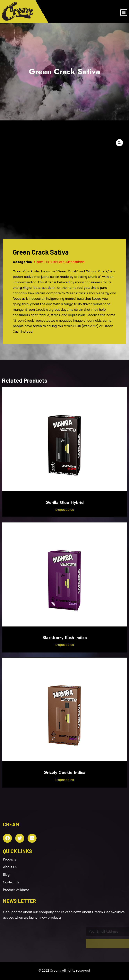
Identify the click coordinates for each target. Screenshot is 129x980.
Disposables (75, 262)
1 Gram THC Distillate (48, 262)
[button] (124, 13)
